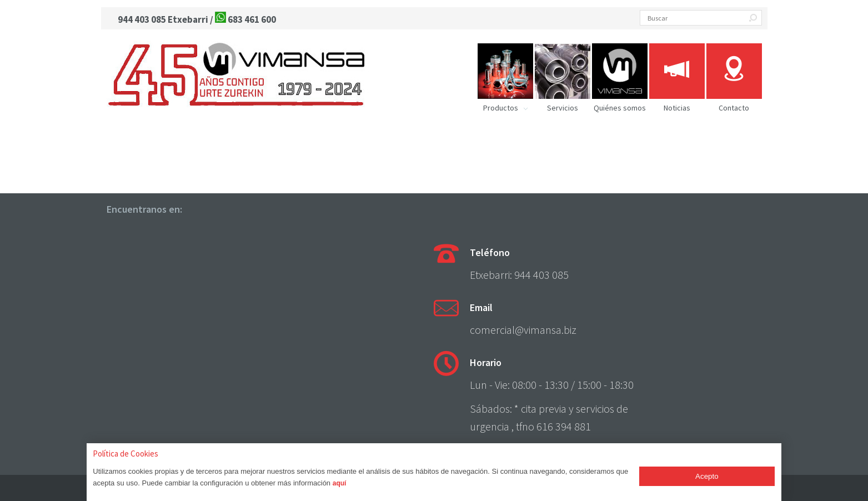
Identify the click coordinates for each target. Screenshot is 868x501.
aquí (340, 483)
